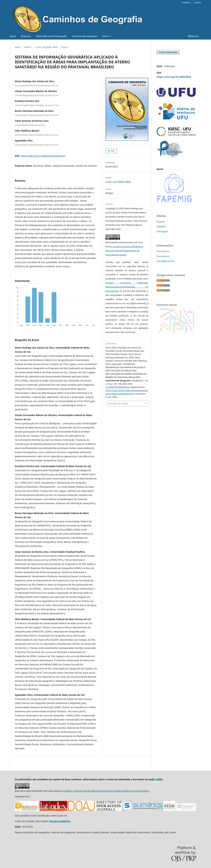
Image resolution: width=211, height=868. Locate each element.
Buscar (194, 36)
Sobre (106, 36)
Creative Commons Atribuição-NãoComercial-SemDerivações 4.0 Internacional (127, 287)
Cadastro (186, 2)
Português (162, 231)
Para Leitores (163, 251)
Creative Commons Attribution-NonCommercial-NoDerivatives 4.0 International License (124, 251)
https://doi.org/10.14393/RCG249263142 (43, 156)
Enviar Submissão (168, 52)
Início (17, 47)
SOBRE (159, 779)
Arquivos (26, 36)
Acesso (198, 2)
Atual (13, 36)
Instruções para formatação (51, 36)
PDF (112, 151)
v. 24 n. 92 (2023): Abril (46, 47)
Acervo (28, 47)
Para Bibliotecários (166, 261)
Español (161, 226)
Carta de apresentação (84, 36)
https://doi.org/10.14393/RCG (174, 77)
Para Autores (163, 256)
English (161, 222)
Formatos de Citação (118, 404)
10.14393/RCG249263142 (118, 387)
